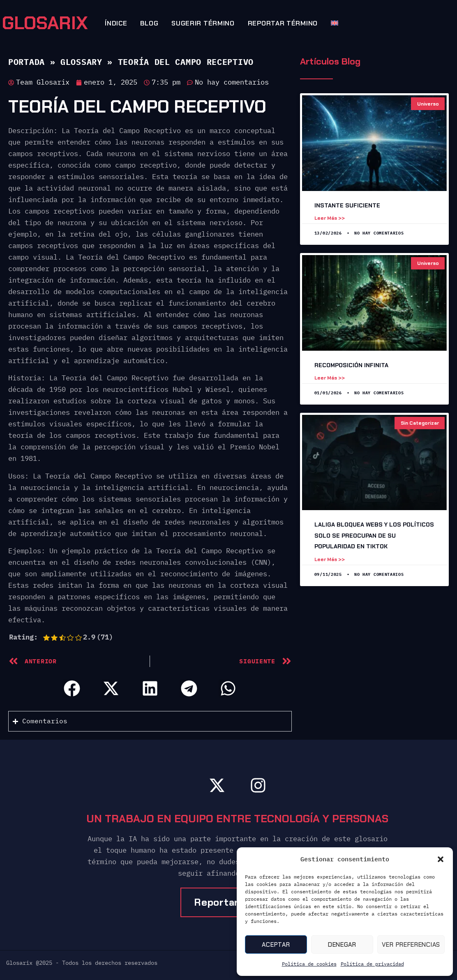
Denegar (342, 945)
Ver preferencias (411, 945)
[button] (441, 859)
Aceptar (276, 945)
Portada (27, 62)
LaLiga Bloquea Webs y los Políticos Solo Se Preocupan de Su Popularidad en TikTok (374, 535)
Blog (149, 23)
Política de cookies (309, 964)
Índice (116, 23)
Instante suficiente (347, 205)
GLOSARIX (45, 23)
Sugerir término (203, 23)
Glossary (81, 62)
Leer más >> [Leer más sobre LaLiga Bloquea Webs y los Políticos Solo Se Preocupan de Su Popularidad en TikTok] (330, 559)
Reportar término (283, 23)
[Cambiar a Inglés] (331, 23)
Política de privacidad (372, 964)
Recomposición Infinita (351, 365)
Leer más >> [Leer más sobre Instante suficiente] (330, 218)
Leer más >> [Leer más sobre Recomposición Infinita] (330, 378)
